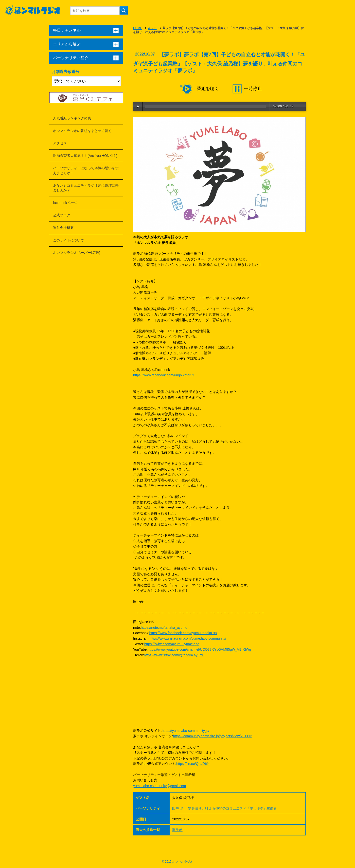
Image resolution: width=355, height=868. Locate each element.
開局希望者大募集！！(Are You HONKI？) (85, 156)
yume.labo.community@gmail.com (160, 786)
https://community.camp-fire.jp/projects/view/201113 (213, 736)
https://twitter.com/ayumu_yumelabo (172, 644)
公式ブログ (62, 215)
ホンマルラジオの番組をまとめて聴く (82, 131)
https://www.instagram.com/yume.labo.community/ (188, 638)
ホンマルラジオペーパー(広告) (77, 253)
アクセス (60, 143)
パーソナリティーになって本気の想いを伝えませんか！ (86, 170)
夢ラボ (152, 28)
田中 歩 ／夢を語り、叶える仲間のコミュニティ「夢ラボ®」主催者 (224, 808)
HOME (138, 28)
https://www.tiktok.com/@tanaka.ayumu (174, 655)
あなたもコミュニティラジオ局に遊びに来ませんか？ (86, 188)
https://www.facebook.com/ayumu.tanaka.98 (183, 633)
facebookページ (65, 203)
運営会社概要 (63, 228)
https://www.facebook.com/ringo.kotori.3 (164, 375)
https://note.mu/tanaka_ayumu (164, 628)
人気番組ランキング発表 (72, 118)
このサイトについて (69, 240)
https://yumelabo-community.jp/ (186, 731)
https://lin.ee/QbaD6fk (193, 764)
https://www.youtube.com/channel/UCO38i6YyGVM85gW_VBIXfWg (199, 649)
